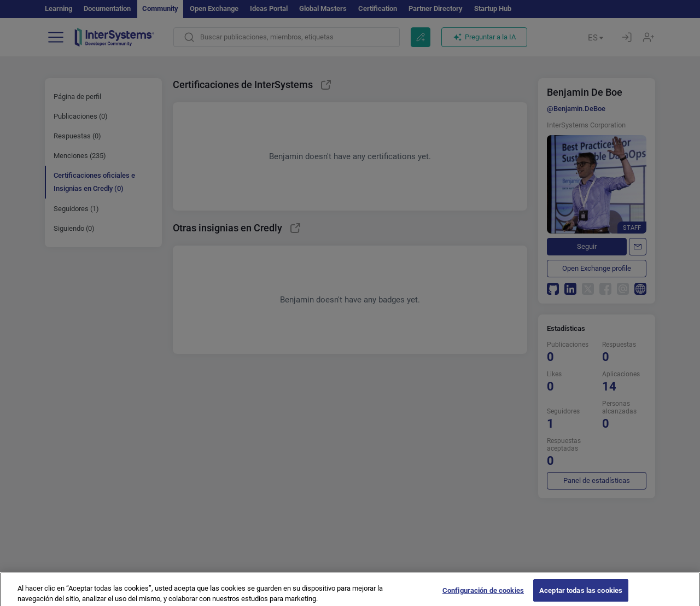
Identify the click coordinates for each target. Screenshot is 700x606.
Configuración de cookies (483, 595)
